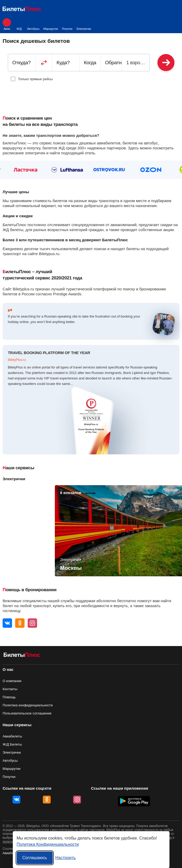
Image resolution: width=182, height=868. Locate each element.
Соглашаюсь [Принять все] (35, 858)
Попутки (67, 24)
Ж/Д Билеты (12, 744)
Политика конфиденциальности (28, 705)
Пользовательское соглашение (27, 713)
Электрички (84, 24)
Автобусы (33, 24)
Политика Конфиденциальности (48, 844)
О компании (12, 681)
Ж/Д (19, 24)
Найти (166, 63)
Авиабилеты (12, 736)
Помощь (9, 697)
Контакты (10, 689)
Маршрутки (51, 24)
